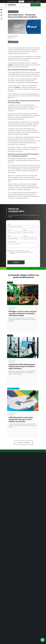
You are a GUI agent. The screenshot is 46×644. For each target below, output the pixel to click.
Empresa (25, 236)
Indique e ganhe (10, 535)
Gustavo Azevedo (13, 36)
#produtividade (13, 42)
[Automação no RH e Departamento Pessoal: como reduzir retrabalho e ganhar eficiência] (23, 357)
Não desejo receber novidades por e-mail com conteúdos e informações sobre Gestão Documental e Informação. (21, 252)
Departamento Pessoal (11, 511)
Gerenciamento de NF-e (11, 474)
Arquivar (17, 87)
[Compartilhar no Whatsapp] (1, 15)
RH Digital (9, 503)
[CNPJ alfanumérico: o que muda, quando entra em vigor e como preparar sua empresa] (23, 408)
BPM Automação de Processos (13, 471)
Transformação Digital (11, 485)
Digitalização (9, 469)
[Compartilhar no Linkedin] (1, 12)
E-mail (9, 230)
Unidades (8, 524)
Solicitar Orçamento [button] (35, 5)
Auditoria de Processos (11, 479)
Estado (9, 236)
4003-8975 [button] (38, 2)
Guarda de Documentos (11, 490)
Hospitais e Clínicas (10, 506)
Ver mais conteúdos (24, 435)
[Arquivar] (11, 448)
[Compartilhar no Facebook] (1, 10)
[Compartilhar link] (2, 18)
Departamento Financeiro (12, 514)
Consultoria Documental (11, 496)
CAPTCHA (7, 258)
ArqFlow (10, 65)
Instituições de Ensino (11, 509)
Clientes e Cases (13, 12)
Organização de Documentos (12, 493)
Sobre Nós (9, 521)
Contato (8, 570)
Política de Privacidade (11, 568)
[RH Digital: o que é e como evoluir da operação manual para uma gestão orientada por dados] (23, 307)
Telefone (25, 230)
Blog (7, 530)
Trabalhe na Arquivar (11, 532)
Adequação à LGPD (11, 488)
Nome (9, 224)
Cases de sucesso (10, 527)
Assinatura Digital (10, 477)
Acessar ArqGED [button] (30, 2)
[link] (8, 552)
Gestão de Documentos (11, 466)
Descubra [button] (21, 1)
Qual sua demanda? (12, 242)
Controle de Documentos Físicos (13, 482)
